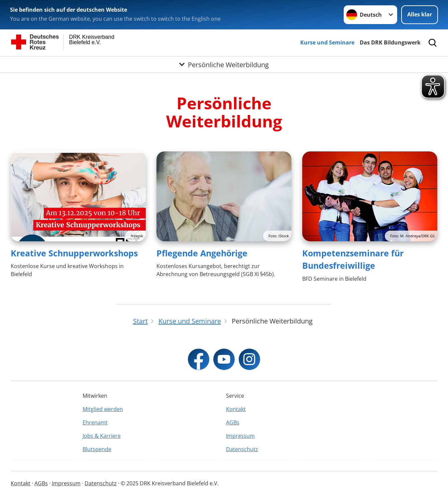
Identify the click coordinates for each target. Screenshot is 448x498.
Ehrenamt (95, 422)
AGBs (233, 422)
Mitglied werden (103, 409)
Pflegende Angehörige (202, 253)
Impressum (240, 436)
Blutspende (97, 449)
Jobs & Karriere (102, 436)
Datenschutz (242, 449)
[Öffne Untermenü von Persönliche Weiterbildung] (224, 65)
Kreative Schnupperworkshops (74, 253)
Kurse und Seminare (327, 42)
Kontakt (236, 409)
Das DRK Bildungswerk (390, 42)
